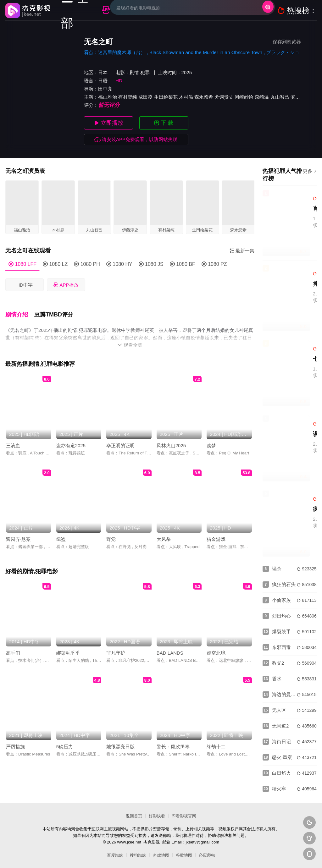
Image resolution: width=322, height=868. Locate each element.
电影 (120, 72)
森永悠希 (204, 97)
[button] (20, 311)
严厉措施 (15, 741)
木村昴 (186, 97)
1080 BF (183, 264)
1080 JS (151, 264)
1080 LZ (55, 264)
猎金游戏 (216, 533)
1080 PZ (214, 264)
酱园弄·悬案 (18, 533)
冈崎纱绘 (244, 97)
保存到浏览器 (287, 42)
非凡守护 (116, 647)
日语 (103, 81)
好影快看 (157, 816)
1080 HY (119, 264)
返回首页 (134, 816)
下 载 (164, 123)
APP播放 (66, 285)
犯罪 (145, 72)
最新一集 (242, 251)
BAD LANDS (170, 647)
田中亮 (105, 89)
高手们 (13, 647)
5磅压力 (65, 741)
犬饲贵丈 (224, 97)
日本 (103, 72)
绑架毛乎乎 (68, 647)
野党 (111, 533)
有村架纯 (128, 97)
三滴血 (13, 439)
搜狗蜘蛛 (138, 855)
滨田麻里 (300, 97)
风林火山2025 (171, 439)
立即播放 (109, 123)
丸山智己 (280, 97)
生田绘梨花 (166, 97)
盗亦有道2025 (71, 439)
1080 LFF (22, 264)
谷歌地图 (184, 855)
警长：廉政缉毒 (173, 741)
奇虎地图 (161, 855)
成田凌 (145, 97)
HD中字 (25, 285)
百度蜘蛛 (115, 855)
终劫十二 (216, 741)
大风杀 (164, 533)
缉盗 (61, 533)
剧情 (134, 72)
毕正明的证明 (120, 439)
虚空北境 (216, 647)
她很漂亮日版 (120, 741)
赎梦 (211, 439)
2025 (187, 72)
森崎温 (262, 97)
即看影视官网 (184, 816)
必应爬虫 (207, 855)
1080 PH (87, 264)
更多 (310, 171)
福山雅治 (108, 97)
